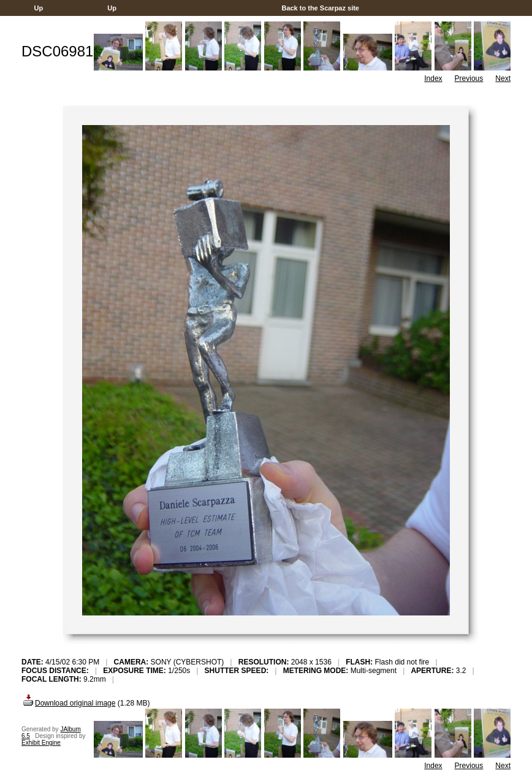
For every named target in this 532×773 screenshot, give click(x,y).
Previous (469, 78)
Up (38, 8)
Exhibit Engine (41, 743)
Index (433, 78)
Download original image (68, 703)
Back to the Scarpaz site (320, 8)
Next (503, 78)
